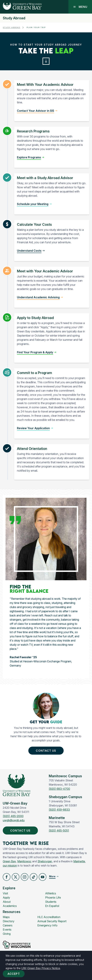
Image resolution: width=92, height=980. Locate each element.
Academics (10, 906)
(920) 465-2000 (13, 816)
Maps (6, 917)
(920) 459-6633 (59, 810)
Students (51, 902)
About (7, 902)
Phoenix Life (53, 898)
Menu (80, 7)
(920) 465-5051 (59, 831)
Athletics (51, 893)
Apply (6, 898)
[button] (46, 61)
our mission (10, 865)
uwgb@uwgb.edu (14, 820)
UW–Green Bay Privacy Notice (41, 968)
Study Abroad (14, 18)
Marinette (79, 861)
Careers (8, 925)
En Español (52, 906)
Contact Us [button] (47, 751)
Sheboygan (45, 861)
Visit (5, 893)
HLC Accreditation (49, 917)
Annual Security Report (52, 921)
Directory (9, 921)
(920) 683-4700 (59, 789)
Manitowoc (24, 861)
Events (7, 930)
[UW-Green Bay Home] (21, 7)
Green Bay (9, 861)
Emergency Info (47, 925)
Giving (7, 934)
